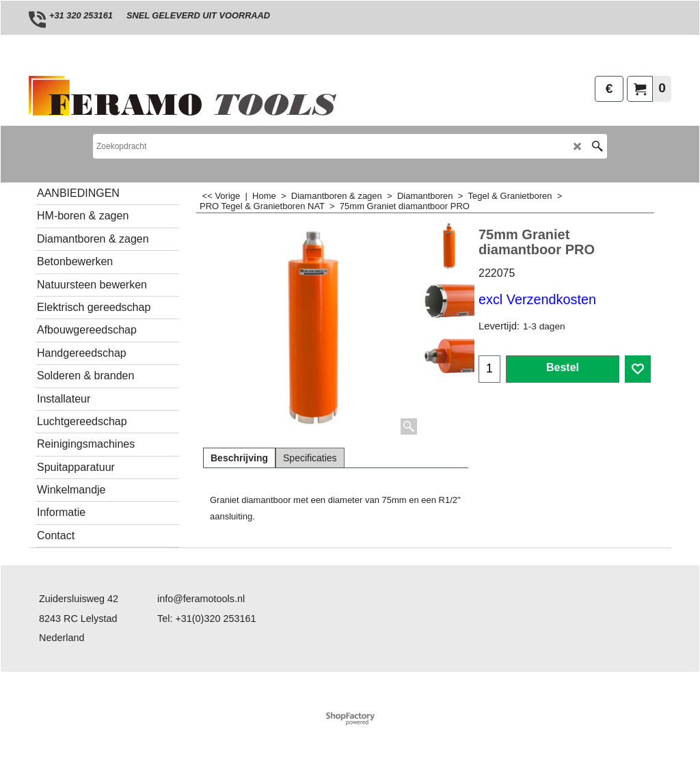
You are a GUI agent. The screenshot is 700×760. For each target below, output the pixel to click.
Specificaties (310, 458)
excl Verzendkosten (537, 299)
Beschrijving (239, 458)
